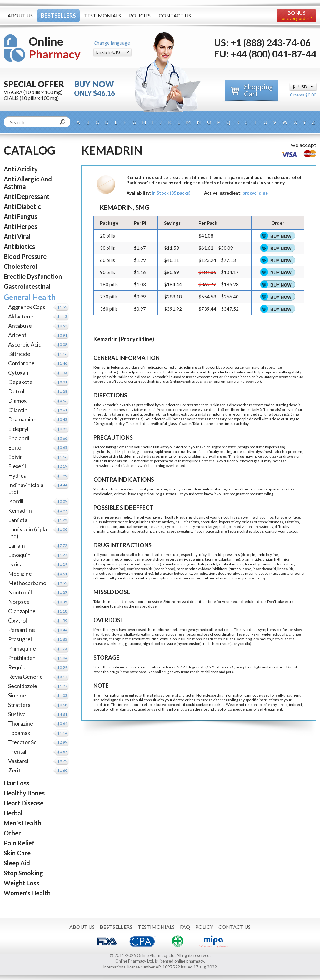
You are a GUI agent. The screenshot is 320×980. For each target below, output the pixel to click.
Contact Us (175, 15)
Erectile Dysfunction (33, 276)
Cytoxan (18, 372)
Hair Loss (17, 783)
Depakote (20, 382)
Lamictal (18, 520)
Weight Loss (21, 883)
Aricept (17, 335)
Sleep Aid (17, 863)
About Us (20, 15)
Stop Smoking (23, 873)
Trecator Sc (22, 742)
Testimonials (102, 15)
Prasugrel (20, 639)
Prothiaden (22, 658)
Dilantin (18, 410)
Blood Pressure (25, 256)
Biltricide (19, 354)
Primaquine (22, 648)
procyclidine (255, 193)
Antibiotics (19, 246)
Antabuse (20, 326)
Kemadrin (20, 510)
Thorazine (21, 723)
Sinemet (18, 695)
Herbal (13, 813)
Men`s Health (22, 823)
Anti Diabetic (22, 206)
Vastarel (18, 761)
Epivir (15, 457)
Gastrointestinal (27, 286)
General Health (30, 297)
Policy (204, 927)
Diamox (17, 401)
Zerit (14, 770)
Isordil (16, 501)
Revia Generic (25, 677)
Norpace (19, 602)
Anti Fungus (20, 216)
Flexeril (17, 466)
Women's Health (27, 893)
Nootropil (20, 592)
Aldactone (21, 316)
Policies (140, 15)
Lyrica (15, 564)
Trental (17, 751)
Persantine (22, 630)
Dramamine (22, 419)
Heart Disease (24, 803)
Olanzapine (22, 611)
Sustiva (17, 714)
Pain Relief (19, 843)
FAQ (185, 927)
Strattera (19, 705)
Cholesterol (20, 266)
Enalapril (19, 438)
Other (12, 833)
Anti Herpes (20, 226)
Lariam (16, 545)
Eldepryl (18, 429)
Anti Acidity (21, 169)
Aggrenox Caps (27, 307)
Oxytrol (17, 620)
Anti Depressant (27, 196)
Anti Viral (17, 236)
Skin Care (17, 853)
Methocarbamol (28, 583)
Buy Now (281, 236)
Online (55, 48)
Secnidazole (23, 686)
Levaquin (19, 555)
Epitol (15, 447)
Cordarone (21, 363)
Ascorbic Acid (25, 344)
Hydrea (17, 475)
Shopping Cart (258, 90)
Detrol (16, 391)
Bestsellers (58, 16)
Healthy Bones (24, 793)
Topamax (19, 733)
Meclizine (20, 574)
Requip (17, 667)
